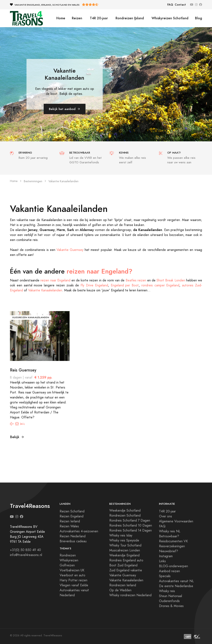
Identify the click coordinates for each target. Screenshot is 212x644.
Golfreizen (67, 565)
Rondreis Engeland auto (126, 560)
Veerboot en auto (72, 575)
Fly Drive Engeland (94, 285)
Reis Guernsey (23, 370)
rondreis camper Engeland (160, 285)
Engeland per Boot (125, 285)
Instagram (166, 556)
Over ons (166, 516)
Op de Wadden (120, 590)
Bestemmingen (33, 181)
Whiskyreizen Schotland (169, 18)
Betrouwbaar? (169, 536)
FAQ (170, 5)
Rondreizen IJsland (129, 18)
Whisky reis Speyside (124, 540)
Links (162, 561)
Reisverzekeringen (172, 546)
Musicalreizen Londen (125, 550)
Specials (165, 576)
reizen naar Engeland (55, 280)
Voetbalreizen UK (72, 570)
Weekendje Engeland (124, 555)
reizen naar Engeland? (99, 271)
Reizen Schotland (72, 511)
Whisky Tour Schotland (125, 545)
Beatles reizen (136, 280)
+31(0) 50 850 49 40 (25, 550)
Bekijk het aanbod (65, 109)
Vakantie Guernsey (70, 250)
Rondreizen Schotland (125, 516)
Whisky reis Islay (121, 535)
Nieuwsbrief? (169, 551)
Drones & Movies (171, 606)
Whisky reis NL (170, 531)
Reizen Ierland (70, 521)
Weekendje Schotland (125, 511)
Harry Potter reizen (73, 580)
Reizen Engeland (72, 516)
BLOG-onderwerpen (173, 566)
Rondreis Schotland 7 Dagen (130, 521)
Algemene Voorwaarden (176, 521)
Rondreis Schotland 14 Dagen (131, 530)
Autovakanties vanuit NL (176, 581)
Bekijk (17, 437)
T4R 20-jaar (98, 18)
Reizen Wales (69, 526)
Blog (199, 18)
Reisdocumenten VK (173, 541)
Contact (180, 5)
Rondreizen (68, 555)
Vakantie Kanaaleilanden (45, 290)
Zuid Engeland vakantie (126, 570)
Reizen (77, 18)
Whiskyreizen (69, 560)
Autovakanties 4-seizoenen (79, 531)
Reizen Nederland (73, 536)
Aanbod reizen (169, 571)
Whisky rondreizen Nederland (130, 595)
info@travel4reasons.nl (26, 555)
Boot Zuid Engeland (123, 565)
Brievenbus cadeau (73, 541)
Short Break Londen (171, 280)
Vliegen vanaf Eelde (74, 585)
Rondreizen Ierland (123, 585)
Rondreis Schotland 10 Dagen (131, 525)
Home (61, 18)
